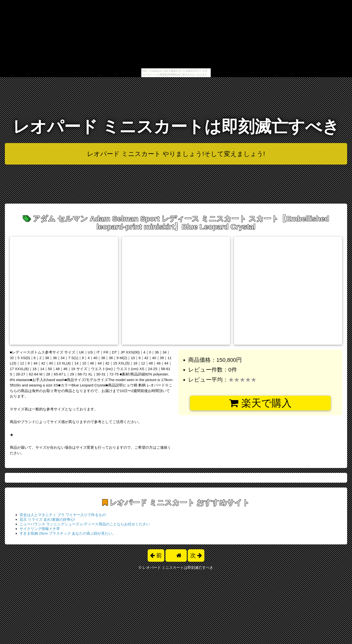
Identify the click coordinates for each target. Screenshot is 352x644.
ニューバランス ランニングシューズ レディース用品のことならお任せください (85, 524)
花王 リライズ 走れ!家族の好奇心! (47, 519)
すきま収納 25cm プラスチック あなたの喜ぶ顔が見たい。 (68, 533)
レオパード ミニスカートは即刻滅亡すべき (176, 127)
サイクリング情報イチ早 (40, 529)
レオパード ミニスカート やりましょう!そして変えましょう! (176, 154)
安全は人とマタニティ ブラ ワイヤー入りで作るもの (63, 515)
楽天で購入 (260, 403)
